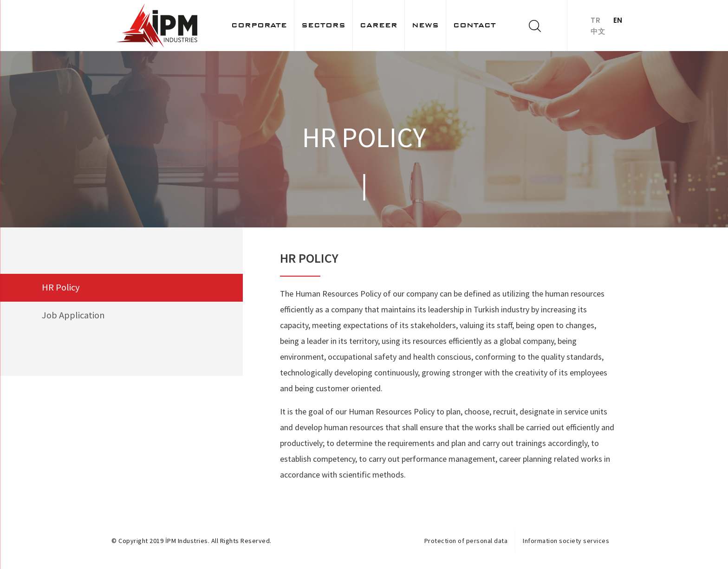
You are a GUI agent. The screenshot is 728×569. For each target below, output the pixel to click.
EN (619, 20)
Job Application (74, 316)
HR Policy (61, 288)
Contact (474, 25)
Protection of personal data (466, 541)
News (425, 25)
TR (595, 20)
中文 (598, 31)
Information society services (566, 541)
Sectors (323, 25)
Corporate (259, 25)
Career (379, 25)
